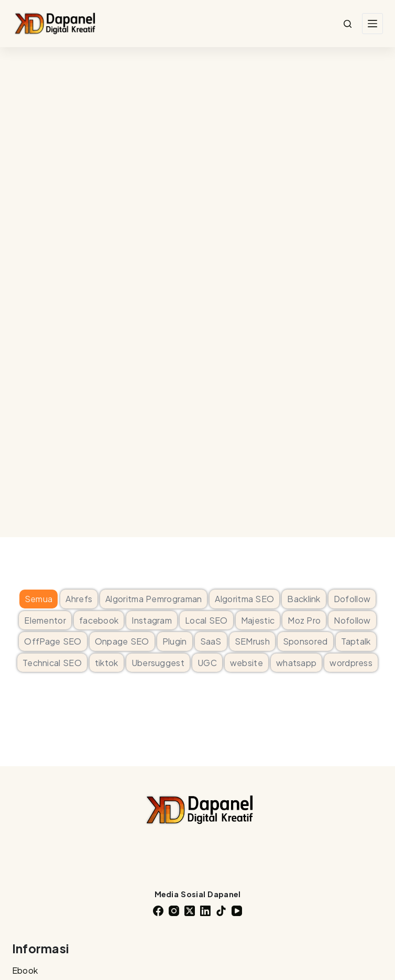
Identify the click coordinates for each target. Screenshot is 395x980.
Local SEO (206, 620)
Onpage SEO (122, 641)
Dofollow (352, 599)
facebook (99, 620)
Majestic (258, 620)
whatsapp (296, 663)
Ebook (25, 970)
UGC (207, 663)
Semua (39, 599)
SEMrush (252, 641)
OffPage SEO (53, 641)
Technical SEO (52, 663)
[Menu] (372, 24)
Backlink (304, 599)
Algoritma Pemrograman (153, 599)
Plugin (175, 641)
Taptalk (356, 641)
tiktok (107, 663)
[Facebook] (158, 911)
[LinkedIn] (205, 911)
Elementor (45, 620)
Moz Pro (304, 620)
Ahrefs (79, 599)
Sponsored (305, 641)
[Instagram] (174, 911)
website (246, 663)
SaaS (211, 641)
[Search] (348, 24)
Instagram (152, 620)
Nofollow (352, 620)
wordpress (351, 663)
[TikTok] (221, 911)
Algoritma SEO (244, 599)
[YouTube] (237, 911)
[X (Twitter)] (190, 911)
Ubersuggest (158, 663)
